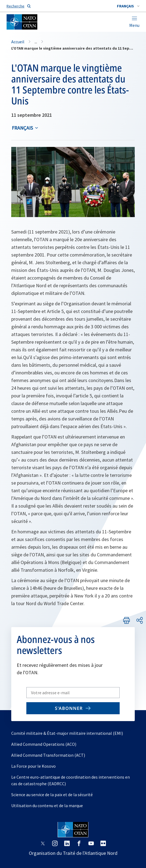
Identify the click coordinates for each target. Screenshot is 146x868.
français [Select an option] (22, 128)
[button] (128, 6)
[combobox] (128, 6)
